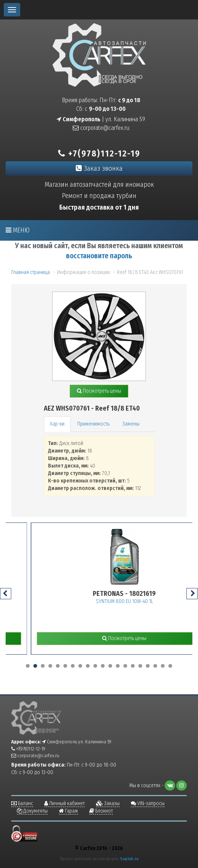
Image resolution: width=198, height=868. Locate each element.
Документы (32, 811)
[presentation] (6, 594)
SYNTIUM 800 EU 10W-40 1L (153, 601)
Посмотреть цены (99, 391)
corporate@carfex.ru (101, 128)
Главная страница (31, 272)
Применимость (93, 424)
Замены (131, 424)
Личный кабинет (64, 803)
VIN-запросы (148, 803)
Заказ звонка (99, 168)
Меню (18, 230)
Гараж (68, 811)
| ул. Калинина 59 (101, 119)
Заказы (108, 803)
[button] (28, 666)
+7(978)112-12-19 (99, 153)
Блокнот (101, 811)
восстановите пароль (99, 256)
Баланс (22, 803)
